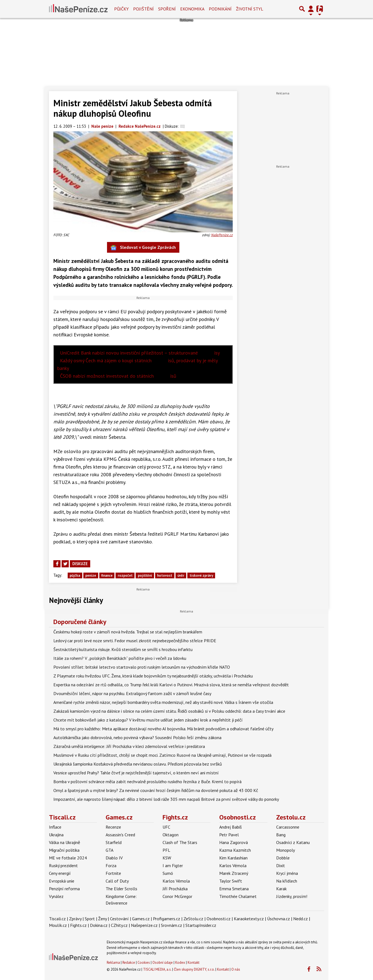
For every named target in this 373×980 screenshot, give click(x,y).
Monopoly (286, 850)
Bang (281, 835)
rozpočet (125, 575)
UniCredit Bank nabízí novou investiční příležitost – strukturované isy (140, 353)
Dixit (281, 865)
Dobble (283, 858)
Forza (111, 865)
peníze (91, 575)
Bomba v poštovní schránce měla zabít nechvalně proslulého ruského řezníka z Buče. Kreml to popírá (147, 782)
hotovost (165, 575)
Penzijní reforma (64, 889)
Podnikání (220, 9)
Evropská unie (62, 881)
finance (107, 575)
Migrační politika (64, 850)
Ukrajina (56, 835)
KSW (167, 858)
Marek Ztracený (234, 873)
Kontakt (194, 963)
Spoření (167, 9)
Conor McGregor (177, 896)
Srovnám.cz (172, 925)
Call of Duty (117, 881)
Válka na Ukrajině (65, 842)
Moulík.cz (58, 925)
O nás (236, 969)
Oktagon (171, 835)
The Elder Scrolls (121, 889)
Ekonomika (192, 9)
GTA (109, 850)
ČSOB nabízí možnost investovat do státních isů (118, 376)
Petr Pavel (229, 835)
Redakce (129, 963)
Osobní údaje (163, 963)
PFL (166, 850)
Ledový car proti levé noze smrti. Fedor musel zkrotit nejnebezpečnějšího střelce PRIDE (135, 641)
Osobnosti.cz (238, 817)
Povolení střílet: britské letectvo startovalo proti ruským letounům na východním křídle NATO (142, 667)
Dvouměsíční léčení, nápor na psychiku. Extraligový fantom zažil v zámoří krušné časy (132, 693)
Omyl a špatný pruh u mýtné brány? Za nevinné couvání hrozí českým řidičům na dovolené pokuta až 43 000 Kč (156, 790)
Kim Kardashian (233, 858)
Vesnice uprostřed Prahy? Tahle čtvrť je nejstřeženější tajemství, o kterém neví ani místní (136, 773)
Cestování (119, 919)
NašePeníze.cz (222, 235)
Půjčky (121, 9)
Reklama (113, 963)
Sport (90, 919)
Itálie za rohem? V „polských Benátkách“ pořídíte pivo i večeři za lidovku (120, 658)
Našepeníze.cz (144, 925)
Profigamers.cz (167, 919)
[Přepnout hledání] (302, 9)
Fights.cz (175, 817)
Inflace (55, 827)
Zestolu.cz (291, 817)
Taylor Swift (231, 881)
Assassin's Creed (120, 835)
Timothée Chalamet (238, 896)
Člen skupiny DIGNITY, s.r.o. (194, 969)
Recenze (113, 827)
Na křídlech (287, 881)
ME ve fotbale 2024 (68, 858)
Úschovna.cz (279, 919)
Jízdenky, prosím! (292, 896)
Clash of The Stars (180, 842)
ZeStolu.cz (193, 919)
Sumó (168, 873)
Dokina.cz (99, 925)
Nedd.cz (301, 919)
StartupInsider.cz (201, 925)
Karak (281, 889)
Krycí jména (287, 873)
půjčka (75, 575)
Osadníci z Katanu (293, 842)
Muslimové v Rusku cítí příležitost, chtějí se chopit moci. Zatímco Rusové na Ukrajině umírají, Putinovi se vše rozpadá (162, 755)
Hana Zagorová (234, 842)
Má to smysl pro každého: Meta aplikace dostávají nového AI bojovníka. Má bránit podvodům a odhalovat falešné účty (163, 729)
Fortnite (113, 873)
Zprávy (75, 919)
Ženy (102, 919)
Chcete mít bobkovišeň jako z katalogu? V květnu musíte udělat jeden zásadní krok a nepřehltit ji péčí (148, 720)
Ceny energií (60, 873)
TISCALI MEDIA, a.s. (157, 969)
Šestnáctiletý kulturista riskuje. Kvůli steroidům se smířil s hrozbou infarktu (123, 649)
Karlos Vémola (176, 881)
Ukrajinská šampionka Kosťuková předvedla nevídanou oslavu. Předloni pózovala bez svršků (138, 764)
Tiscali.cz (62, 817)
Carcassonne (288, 827)
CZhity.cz (119, 925)
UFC (166, 827)
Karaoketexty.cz (249, 919)
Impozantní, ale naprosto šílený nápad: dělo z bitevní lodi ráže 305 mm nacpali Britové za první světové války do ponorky (166, 799)
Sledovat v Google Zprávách (143, 248)
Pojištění (143, 9)
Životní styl (250, 9)
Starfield (114, 842)
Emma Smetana (234, 889)
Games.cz (119, 817)
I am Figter (173, 865)
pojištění (145, 575)
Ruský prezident (63, 865)
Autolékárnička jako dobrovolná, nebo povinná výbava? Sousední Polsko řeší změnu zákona (137, 737)
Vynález (56, 896)
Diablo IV (114, 858)
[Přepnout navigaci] (311, 9)
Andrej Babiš (231, 827)
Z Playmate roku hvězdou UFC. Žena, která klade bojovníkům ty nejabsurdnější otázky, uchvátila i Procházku (153, 676)
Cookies (144, 963)
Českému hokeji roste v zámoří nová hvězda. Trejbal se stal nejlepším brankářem (128, 632)
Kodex (181, 963)
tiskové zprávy (201, 575)
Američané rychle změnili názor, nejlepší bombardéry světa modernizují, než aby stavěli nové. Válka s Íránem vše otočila (163, 702)
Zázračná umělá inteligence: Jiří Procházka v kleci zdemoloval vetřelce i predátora (129, 746)
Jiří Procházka (175, 889)
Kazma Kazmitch (235, 850)
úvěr (181, 575)
